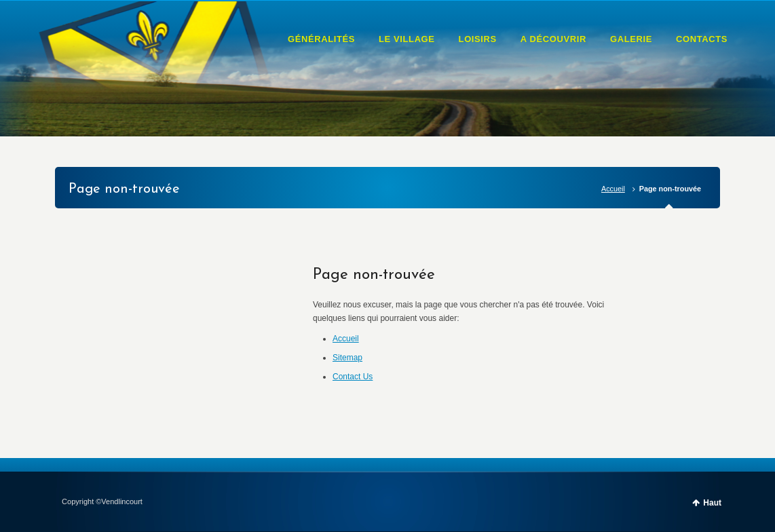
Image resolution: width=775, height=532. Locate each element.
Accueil (613, 189)
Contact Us (353, 377)
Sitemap (347, 358)
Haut (712, 503)
